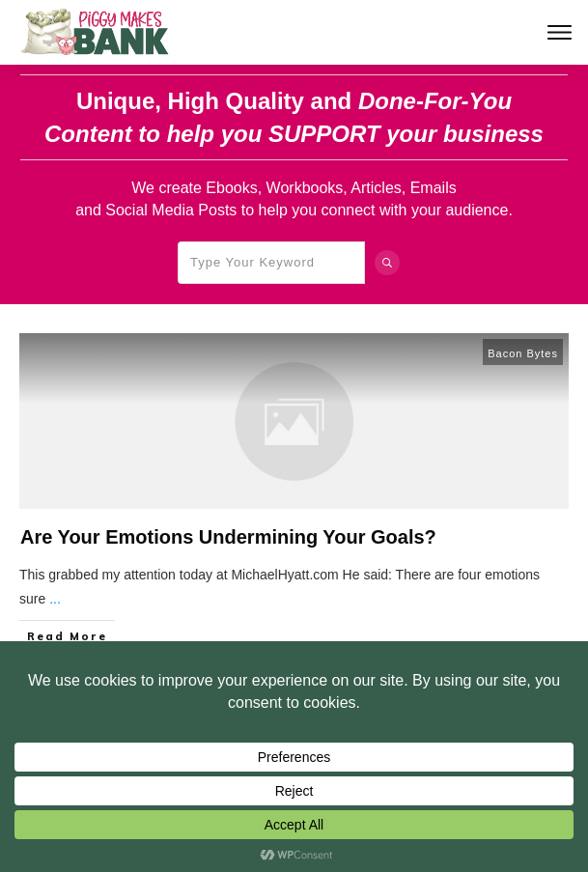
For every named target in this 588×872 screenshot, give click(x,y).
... (55, 599)
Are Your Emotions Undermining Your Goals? (228, 537)
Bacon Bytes (523, 353)
